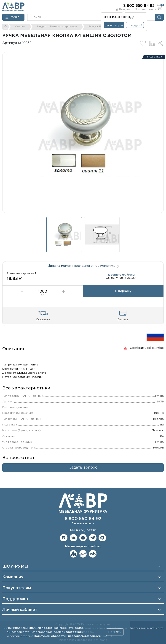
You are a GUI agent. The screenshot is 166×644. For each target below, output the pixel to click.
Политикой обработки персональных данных (67, 636)
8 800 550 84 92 (83, 519)
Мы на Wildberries (93, 554)
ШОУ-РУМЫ (15, 566)
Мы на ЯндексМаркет (74, 554)
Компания (13, 577)
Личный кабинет (20, 610)
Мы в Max (102, 538)
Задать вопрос (83, 468)
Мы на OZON (83, 554)
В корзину (123, 291)
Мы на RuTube (64, 538)
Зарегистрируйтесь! (121, 275)
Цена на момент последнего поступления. (83, 265)
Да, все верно (114, 25)
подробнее (74, 632)
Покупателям (17, 588)
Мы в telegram (93, 538)
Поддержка (15, 599)
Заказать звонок (146, 9)
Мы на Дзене (83, 538)
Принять (115, 632)
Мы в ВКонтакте (74, 538)
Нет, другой (135, 25)
